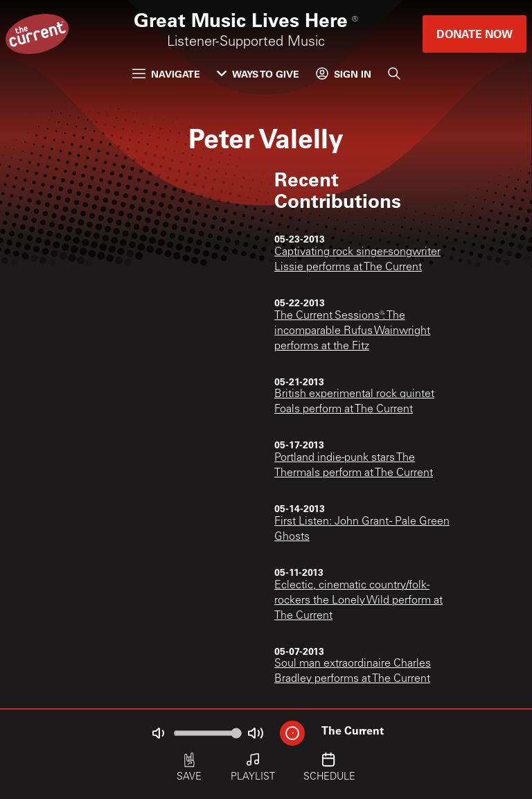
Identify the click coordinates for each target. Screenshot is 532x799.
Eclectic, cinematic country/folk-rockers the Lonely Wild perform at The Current (358, 601)
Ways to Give (258, 74)
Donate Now (475, 34)
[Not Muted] (158, 733)
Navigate (166, 74)
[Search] (394, 73)
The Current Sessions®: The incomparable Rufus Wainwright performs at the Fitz (352, 331)
